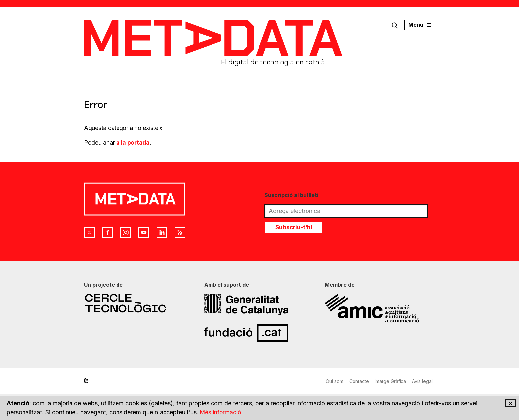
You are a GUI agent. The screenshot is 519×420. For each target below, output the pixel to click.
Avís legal (425, 381)
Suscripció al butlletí (291, 195)
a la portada (133, 142)
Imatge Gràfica (392, 381)
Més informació (221, 412)
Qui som (334, 381)
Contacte (360, 381)
